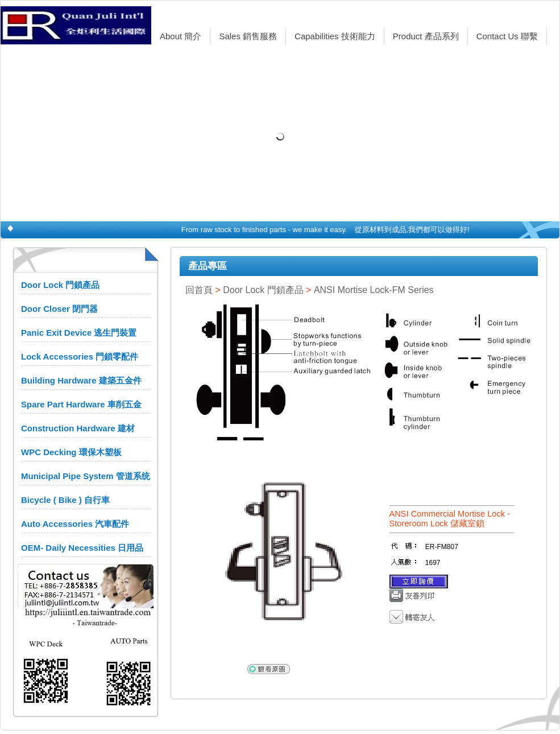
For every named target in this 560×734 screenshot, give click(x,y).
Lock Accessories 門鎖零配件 (80, 356)
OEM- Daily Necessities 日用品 (82, 548)
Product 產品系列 (426, 36)
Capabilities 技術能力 (335, 36)
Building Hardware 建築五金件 (81, 380)
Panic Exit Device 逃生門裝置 (79, 333)
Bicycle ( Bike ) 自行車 (65, 500)
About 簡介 (181, 36)
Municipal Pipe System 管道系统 (86, 476)
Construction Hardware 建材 (78, 428)
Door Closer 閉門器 (59, 309)
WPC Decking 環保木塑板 (71, 452)
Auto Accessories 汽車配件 (75, 524)
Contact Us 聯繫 (507, 36)
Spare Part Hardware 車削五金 (81, 404)
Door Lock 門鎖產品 (60, 285)
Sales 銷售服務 (248, 36)
